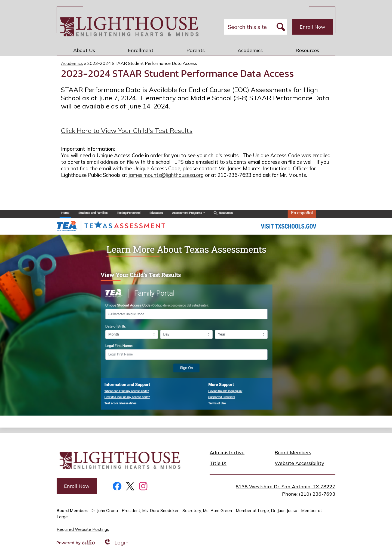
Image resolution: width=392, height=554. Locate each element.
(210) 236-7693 (317, 494)
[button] (84, 50)
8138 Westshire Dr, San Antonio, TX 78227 (286, 487)
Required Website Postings (83, 529)
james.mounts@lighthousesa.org (166, 175)
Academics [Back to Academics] (72, 63)
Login (116, 542)
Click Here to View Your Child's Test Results (127, 131)
